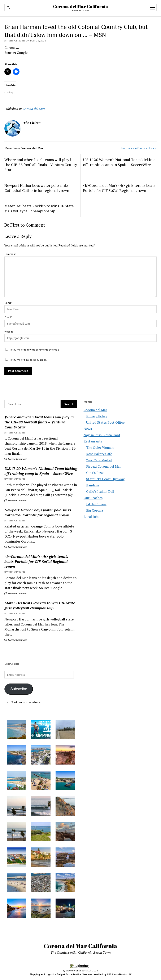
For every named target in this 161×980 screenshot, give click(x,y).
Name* (8, 303)
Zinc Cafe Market (99, 460)
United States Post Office (105, 422)
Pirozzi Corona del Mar (104, 466)
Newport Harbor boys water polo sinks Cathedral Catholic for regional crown (38, 512)
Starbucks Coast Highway (105, 479)
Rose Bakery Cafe (99, 454)
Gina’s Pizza (95, 473)
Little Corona (96, 504)
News (88, 429)
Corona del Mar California (81, 6)
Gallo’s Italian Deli (100, 491)
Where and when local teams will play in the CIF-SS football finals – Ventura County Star (39, 422)
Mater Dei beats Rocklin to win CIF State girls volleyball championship (40, 605)
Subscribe (19, 689)
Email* (8, 317)
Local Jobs (91, 517)
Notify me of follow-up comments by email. (34, 350)
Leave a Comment (16, 459)
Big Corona (95, 510)
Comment (10, 254)
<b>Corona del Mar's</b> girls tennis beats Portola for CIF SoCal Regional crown (36, 561)
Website (9, 332)
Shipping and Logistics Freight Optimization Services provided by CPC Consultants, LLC (81, 974)
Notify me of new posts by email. (28, 360)
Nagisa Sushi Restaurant (102, 435)
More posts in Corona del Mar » (139, 148)
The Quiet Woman (100, 447)
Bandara (92, 485)
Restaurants (93, 441)
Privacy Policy (97, 416)
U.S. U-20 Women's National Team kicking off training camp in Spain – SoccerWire (41, 471)
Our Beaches (93, 498)
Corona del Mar (95, 410)
